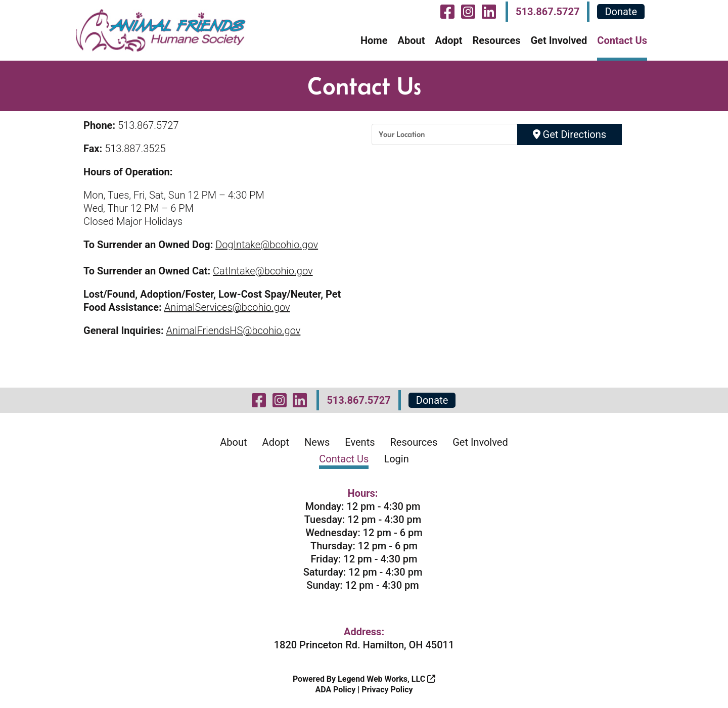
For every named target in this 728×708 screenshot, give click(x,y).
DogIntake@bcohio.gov (267, 245)
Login (396, 459)
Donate (621, 12)
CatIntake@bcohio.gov (263, 271)
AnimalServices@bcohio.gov (227, 307)
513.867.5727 (548, 12)
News (317, 442)
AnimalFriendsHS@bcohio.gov (234, 331)
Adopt (448, 40)
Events (360, 442)
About (411, 40)
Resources (496, 40)
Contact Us (622, 40)
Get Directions (570, 134)
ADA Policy (335, 690)
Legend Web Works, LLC (386, 679)
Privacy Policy (387, 690)
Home (374, 40)
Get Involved (559, 40)
